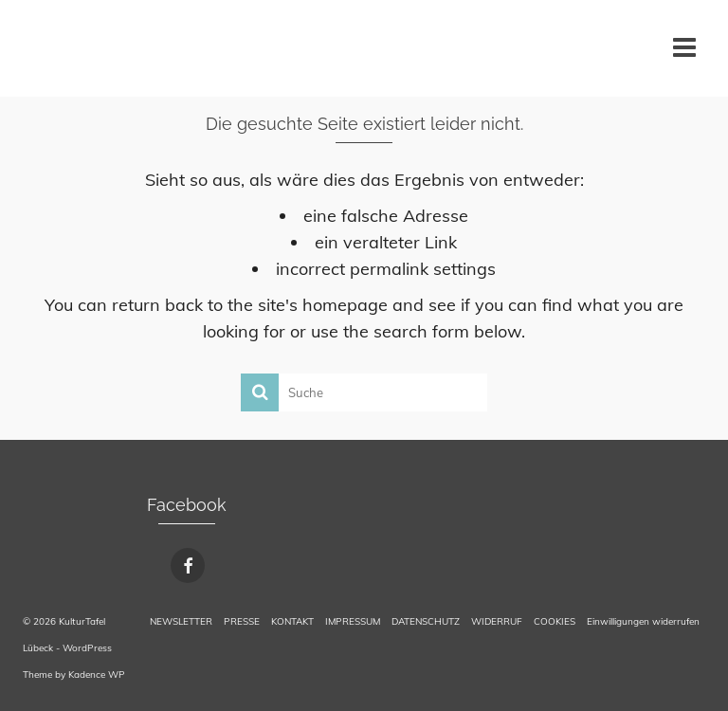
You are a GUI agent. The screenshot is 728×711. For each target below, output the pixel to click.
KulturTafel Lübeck (56, 47)
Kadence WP (97, 675)
